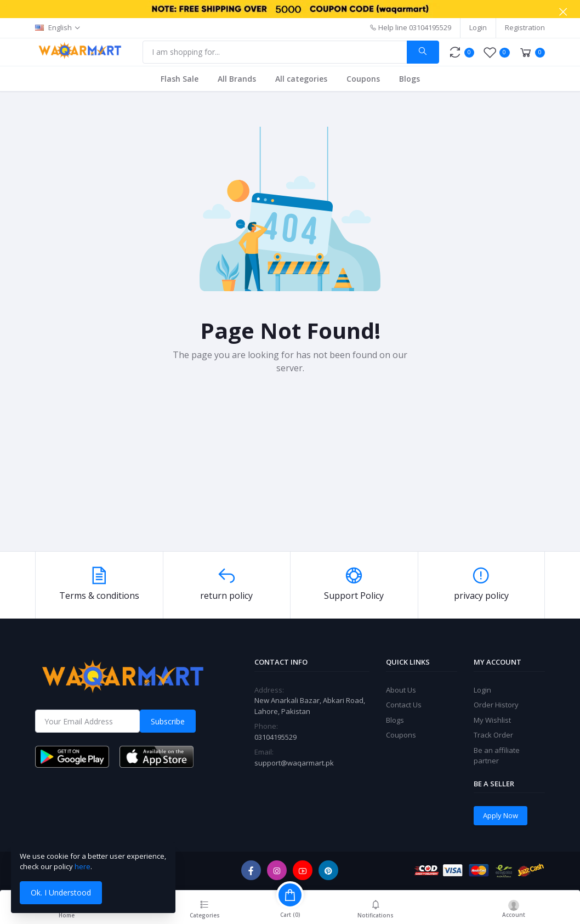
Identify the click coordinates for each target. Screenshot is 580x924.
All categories (301, 79)
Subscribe (168, 721)
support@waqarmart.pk (294, 763)
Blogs (410, 79)
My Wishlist (492, 720)
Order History (496, 705)
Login (478, 27)
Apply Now (501, 815)
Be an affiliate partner (497, 756)
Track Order (493, 735)
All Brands (237, 79)
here (83, 866)
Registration (525, 27)
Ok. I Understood (61, 892)
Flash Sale (180, 79)
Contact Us (404, 705)
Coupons (363, 79)
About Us (401, 690)
